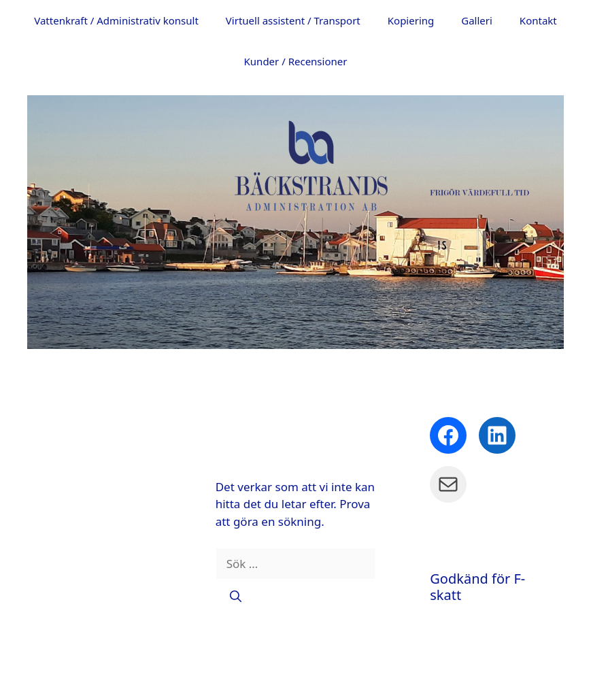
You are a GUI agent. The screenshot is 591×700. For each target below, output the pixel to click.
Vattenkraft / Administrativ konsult (116, 20)
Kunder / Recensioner (296, 61)
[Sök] (236, 596)
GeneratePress (464, 679)
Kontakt (538, 20)
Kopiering (411, 20)
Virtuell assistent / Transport (293, 20)
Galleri (477, 20)
